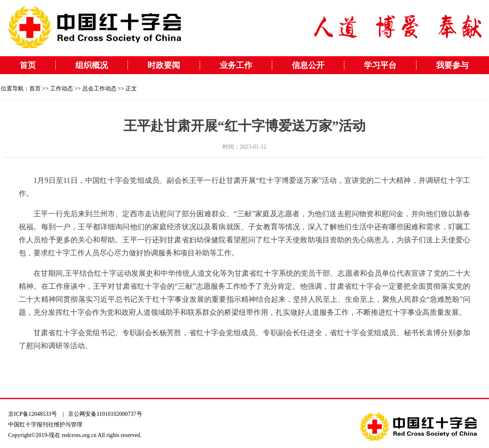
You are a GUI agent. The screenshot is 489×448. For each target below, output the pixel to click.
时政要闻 (164, 65)
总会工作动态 (99, 89)
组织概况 (92, 65)
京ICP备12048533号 (33, 414)
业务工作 (236, 65)
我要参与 (452, 65)
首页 (28, 65)
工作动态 (62, 89)
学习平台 (380, 65)
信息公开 (308, 65)
